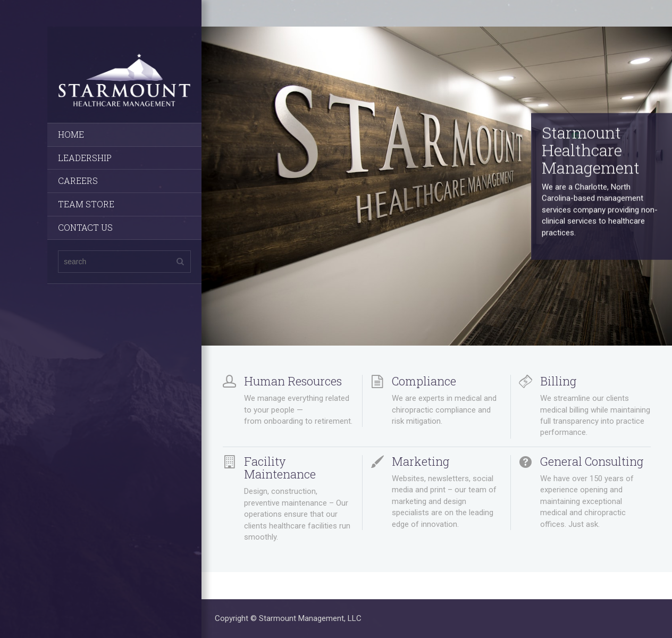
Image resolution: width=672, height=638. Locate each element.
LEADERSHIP (85, 158)
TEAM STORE (86, 204)
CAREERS (78, 181)
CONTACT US (85, 227)
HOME (71, 134)
